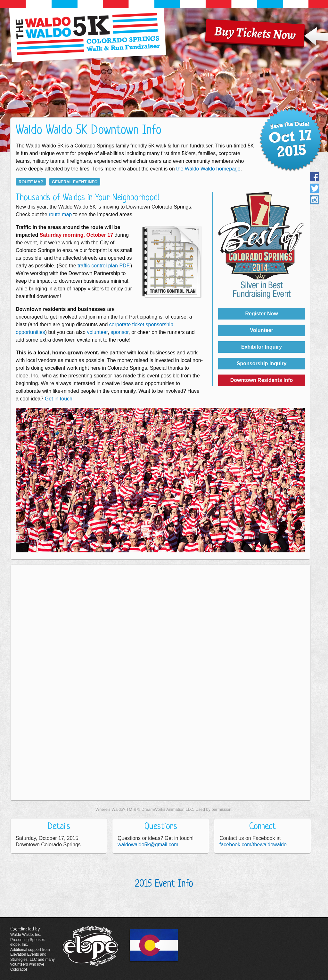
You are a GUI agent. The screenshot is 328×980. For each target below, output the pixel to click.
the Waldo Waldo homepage (208, 169)
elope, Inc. (19, 944)
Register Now (261, 314)
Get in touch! (59, 399)
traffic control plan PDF (103, 266)
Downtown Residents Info (262, 380)
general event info (75, 182)
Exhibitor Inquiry (262, 347)
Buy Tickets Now (255, 33)
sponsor (119, 332)
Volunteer (262, 330)
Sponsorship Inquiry (262, 364)
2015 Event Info (164, 884)
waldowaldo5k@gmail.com (148, 845)
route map (31, 182)
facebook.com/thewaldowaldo (253, 845)
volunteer (97, 332)
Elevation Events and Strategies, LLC (28, 957)
